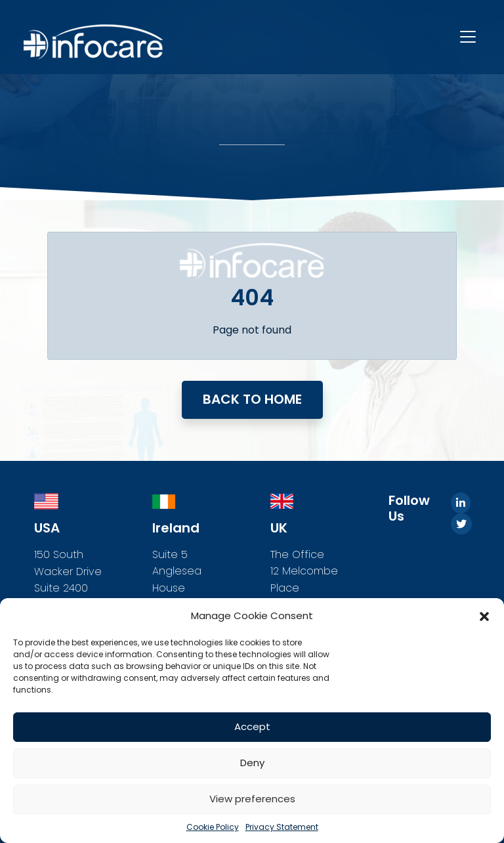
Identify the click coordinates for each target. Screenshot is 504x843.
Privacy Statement (282, 827)
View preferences (252, 799)
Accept (252, 726)
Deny (252, 763)
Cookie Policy (213, 827)
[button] (484, 616)
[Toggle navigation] (468, 37)
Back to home (252, 399)
